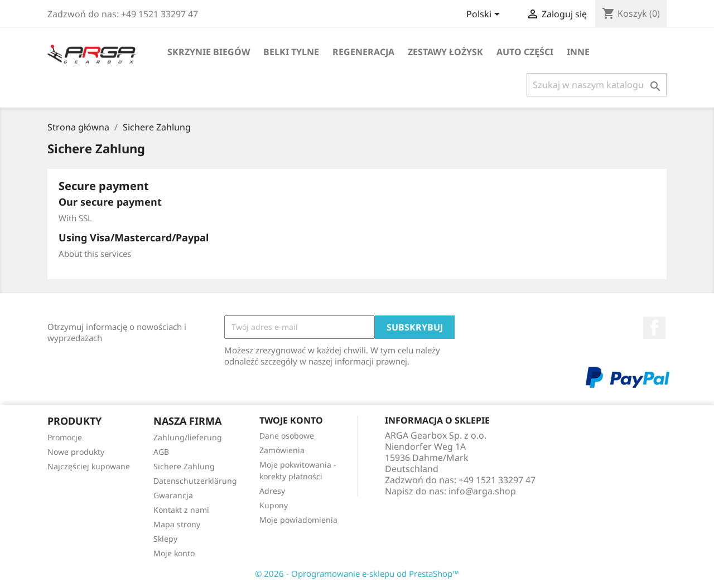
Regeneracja (363, 52)
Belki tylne (291, 52)
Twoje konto (291, 420)
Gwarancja (173, 495)
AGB (161, 452)
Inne (578, 52)
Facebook (654, 328)
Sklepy (165, 539)
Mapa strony (177, 524)
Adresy (272, 491)
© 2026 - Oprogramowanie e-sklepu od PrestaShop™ (357, 574)
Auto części (525, 52)
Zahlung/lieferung (188, 437)
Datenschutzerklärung (195, 481)
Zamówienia (282, 450)
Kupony (274, 505)
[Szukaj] (597, 85)
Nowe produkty (76, 452)
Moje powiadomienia (298, 520)
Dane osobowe (287, 436)
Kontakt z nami (181, 510)
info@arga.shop (482, 491)
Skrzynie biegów (209, 52)
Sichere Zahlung (184, 466)
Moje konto (174, 553)
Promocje (65, 437)
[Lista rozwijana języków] (485, 15)
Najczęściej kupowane (89, 466)
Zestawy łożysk (445, 52)
